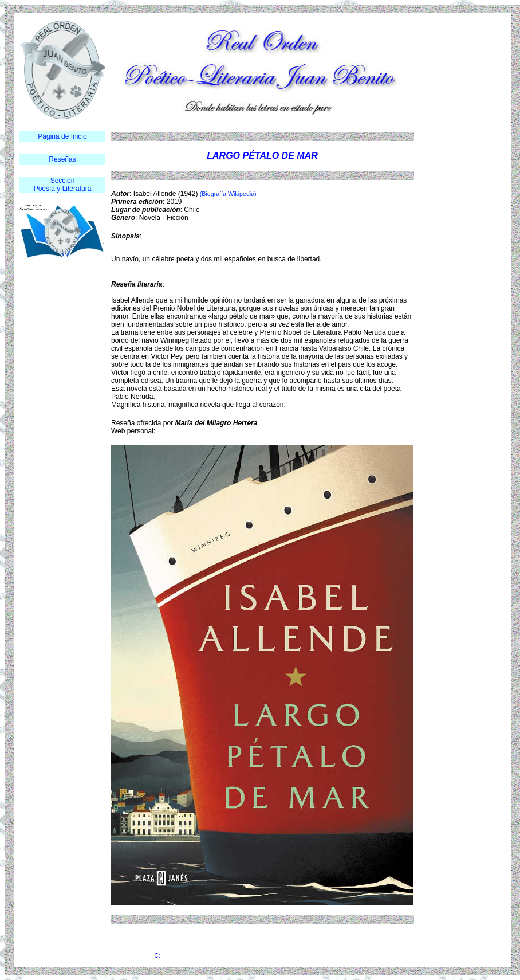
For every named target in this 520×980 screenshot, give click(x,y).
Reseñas (62, 159)
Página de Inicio (62, 136)
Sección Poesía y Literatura (63, 185)
